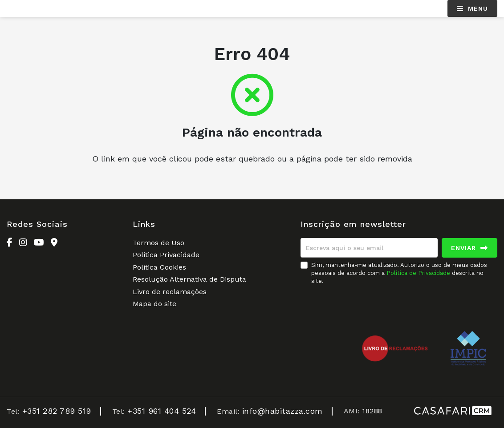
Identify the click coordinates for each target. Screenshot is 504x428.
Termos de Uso (159, 243)
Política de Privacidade (419, 273)
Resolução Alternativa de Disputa (189, 279)
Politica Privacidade (166, 255)
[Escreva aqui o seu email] (369, 248)
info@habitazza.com (282, 411)
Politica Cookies (159, 267)
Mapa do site (154, 304)
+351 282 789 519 (57, 411)
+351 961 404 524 (162, 411)
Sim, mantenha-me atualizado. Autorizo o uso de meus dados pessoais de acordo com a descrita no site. (399, 273)
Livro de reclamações (170, 292)
